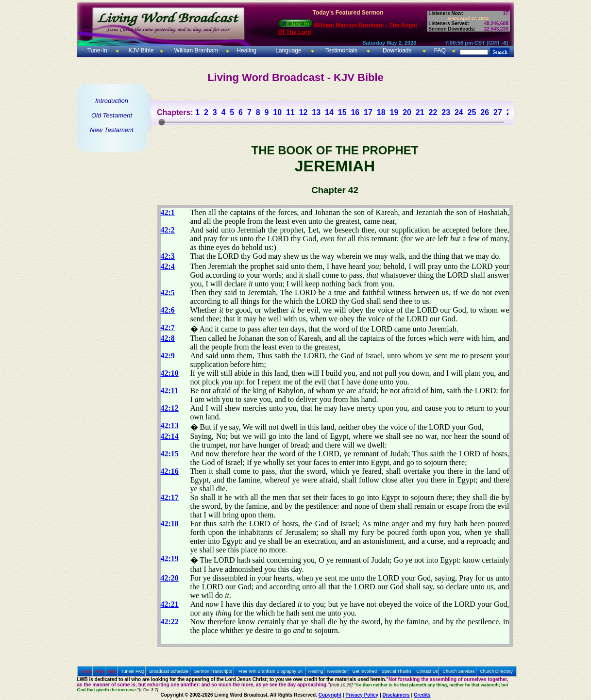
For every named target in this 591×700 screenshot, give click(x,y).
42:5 (168, 292)
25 (472, 112)
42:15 (170, 454)
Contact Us (427, 671)
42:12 (170, 408)
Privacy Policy (362, 695)
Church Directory (496, 671)
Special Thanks (397, 671)
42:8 (168, 338)
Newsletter (338, 671)
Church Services (459, 671)
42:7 (168, 327)
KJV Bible (140, 50)
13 (316, 112)
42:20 (170, 578)
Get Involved (365, 671)
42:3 (168, 256)
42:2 (168, 230)
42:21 (170, 604)
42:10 (170, 373)
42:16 (170, 471)
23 (446, 112)
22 (433, 112)
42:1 (168, 212)
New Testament (112, 130)
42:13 (170, 425)
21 (420, 112)
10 (277, 112)
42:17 (170, 497)
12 (304, 112)
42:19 (170, 558)
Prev (100, 671)
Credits (422, 695)
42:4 (168, 266)
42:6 (168, 310)
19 (394, 112)
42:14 (170, 436)
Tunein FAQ (133, 671)
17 (368, 112)
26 (485, 112)
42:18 (170, 524)
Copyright (330, 695)
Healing (246, 50)
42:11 (169, 391)
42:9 (168, 356)
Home (86, 671)
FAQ (440, 50)
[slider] (162, 122)
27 (498, 112)
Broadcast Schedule (169, 671)
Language (288, 50)
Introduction (112, 101)
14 (329, 112)
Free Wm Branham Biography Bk (270, 671)
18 (381, 112)
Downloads (397, 50)
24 (459, 112)
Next (112, 671)
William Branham (195, 50)
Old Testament (112, 115)
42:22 (170, 622)
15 (342, 112)
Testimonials (341, 50)
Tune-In (97, 50)
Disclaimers (396, 695)
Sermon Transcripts (213, 671)
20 (407, 112)
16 (355, 112)
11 (290, 112)
